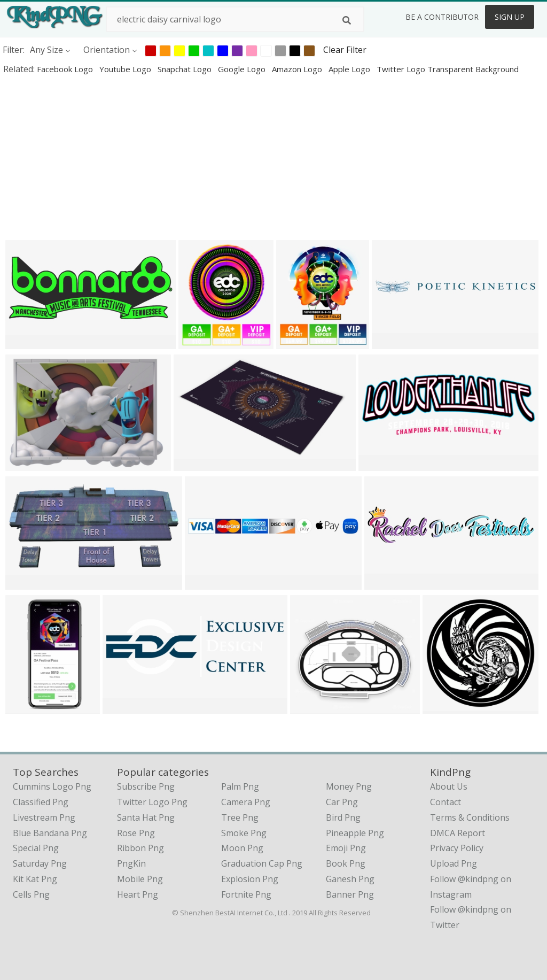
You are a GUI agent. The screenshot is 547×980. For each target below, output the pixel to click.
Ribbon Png (140, 848)
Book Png (346, 863)
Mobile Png (140, 879)
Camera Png (246, 802)
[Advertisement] (273, 157)
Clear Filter (345, 50)
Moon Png (242, 848)
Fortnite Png (246, 894)
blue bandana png (50, 833)
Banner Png (350, 894)
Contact (446, 802)
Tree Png (240, 817)
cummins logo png (52, 786)
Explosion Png (250, 879)
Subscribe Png (146, 786)
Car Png (342, 802)
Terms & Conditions (470, 817)
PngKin (131, 863)
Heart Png (138, 894)
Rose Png (136, 833)
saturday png (40, 863)
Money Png (349, 786)
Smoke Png (244, 833)
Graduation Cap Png (262, 863)
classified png (41, 802)
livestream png (44, 817)
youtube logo (126, 69)
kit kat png (35, 879)
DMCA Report (458, 833)
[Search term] (235, 19)
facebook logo (66, 69)
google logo (243, 69)
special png (36, 848)
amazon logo (298, 69)
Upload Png (454, 863)
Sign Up (510, 17)
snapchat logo (186, 69)
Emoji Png (346, 848)
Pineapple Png (355, 833)
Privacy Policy (457, 848)
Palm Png (240, 786)
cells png (31, 894)
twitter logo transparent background (448, 69)
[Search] (347, 20)
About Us (449, 786)
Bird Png (343, 817)
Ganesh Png (350, 879)
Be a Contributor (442, 17)
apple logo (350, 69)
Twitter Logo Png (152, 802)
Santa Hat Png (146, 817)
